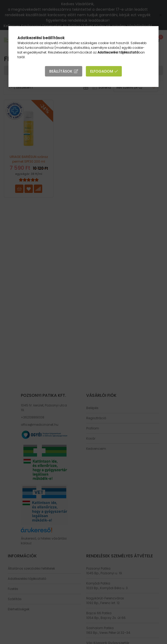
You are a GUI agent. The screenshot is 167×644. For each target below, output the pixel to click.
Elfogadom (102, 71)
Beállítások (61, 71)
